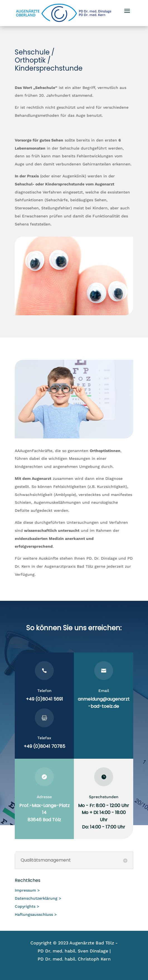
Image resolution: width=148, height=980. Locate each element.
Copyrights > (27, 906)
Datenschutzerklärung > (38, 898)
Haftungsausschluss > (36, 914)
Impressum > (27, 890)
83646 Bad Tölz (44, 820)
